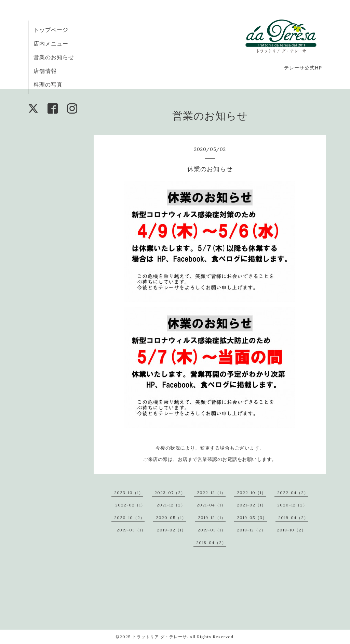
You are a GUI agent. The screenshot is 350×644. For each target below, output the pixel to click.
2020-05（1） (171, 518)
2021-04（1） (211, 505)
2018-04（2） (211, 543)
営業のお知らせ (54, 57)
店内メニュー (51, 43)
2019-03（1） (131, 530)
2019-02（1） (171, 530)
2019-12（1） (212, 518)
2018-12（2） (251, 530)
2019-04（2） (293, 518)
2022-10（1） (251, 493)
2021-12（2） (171, 505)
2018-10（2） (291, 530)
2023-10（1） (129, 493)
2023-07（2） (170, 493)
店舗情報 (45, 71)
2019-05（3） (252, 518)
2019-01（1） (212, 530)
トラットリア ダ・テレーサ (160, 637)
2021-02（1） (251, 505)
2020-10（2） (129, 518)
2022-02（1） (130, 505)
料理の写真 (48, 85)
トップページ (51, 30)
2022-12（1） (211, 493)
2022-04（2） (293, 493)
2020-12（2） (292, 505)
